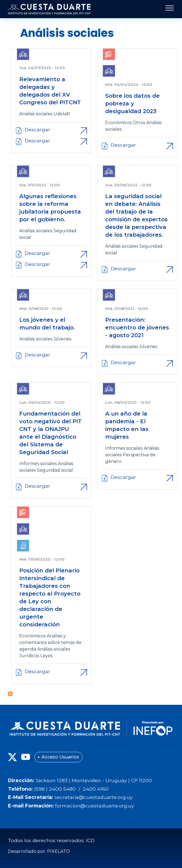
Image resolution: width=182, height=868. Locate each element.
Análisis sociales (36, 114)
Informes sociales (38, 464)
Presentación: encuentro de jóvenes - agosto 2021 (137, 327)
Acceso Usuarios (60, 757)
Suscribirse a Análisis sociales (10, 694)
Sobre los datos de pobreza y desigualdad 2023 (132, 103)
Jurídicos (29, 656)
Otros (139, 123)
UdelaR (62, 114)
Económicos (118, 123)
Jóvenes (62, 339)
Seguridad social (55, 470)
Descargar (37, 129)
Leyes (46, 656)
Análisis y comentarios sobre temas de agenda (50, 642)
